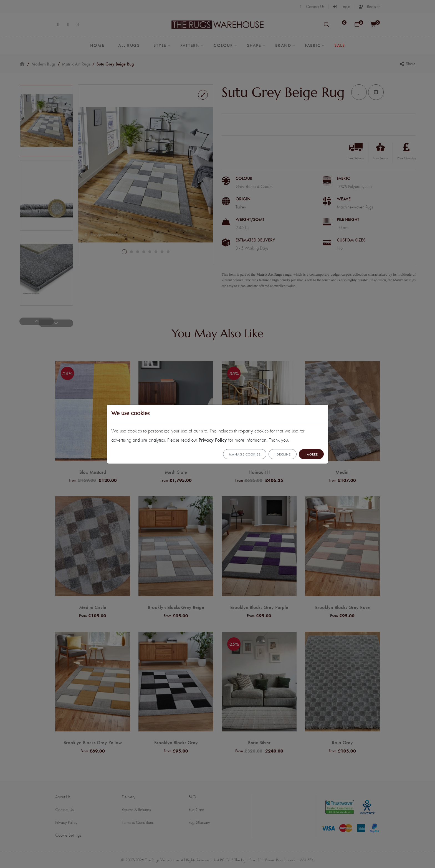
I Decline (283, 454)
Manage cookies (245, 454)
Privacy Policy (213, 440)
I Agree (311, 454)
